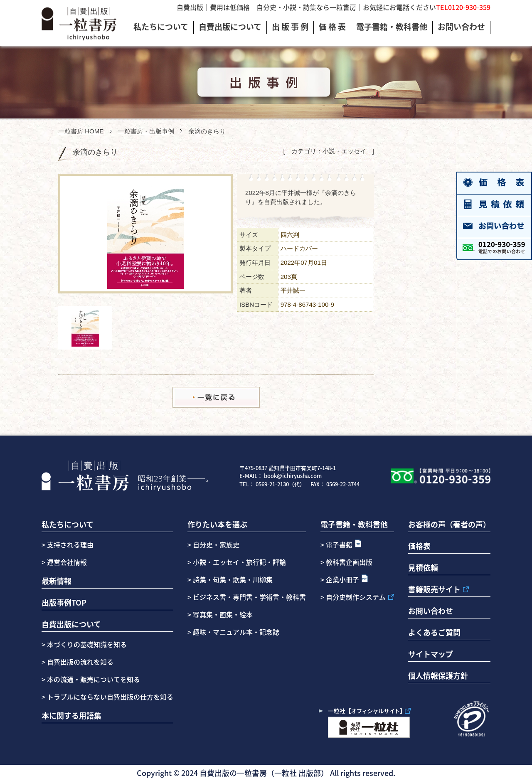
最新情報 (57, 581)
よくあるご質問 (434, 632)
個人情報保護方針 (438, 675)
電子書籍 (339, 544)
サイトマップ (431, 654)
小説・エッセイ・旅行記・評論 (239, 562)
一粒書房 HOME (81, 131)
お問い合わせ (431, 611)
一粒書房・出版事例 (146, 131)
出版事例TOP (64, 602)
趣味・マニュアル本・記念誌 (236, 632)
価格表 (419, 546)
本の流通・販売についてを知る (93, 679)
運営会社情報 (67, 562)
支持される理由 (70, 544)
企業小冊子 (342, 579)
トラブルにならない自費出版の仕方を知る (109, 697)
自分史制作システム (356, 597)
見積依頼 (423, 567)
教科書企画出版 (349, 562)
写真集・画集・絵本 (223, 614)
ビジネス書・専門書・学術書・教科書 (249, 597)
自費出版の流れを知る (79, 662)
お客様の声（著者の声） (449, 524)
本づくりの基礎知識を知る (86, 644)
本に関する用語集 (71, 715)
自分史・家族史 (216, 544)
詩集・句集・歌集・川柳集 (233, 579)
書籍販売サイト (434, 589)
